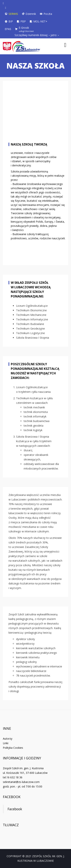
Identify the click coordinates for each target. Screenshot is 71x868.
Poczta (48, 14)
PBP (23, 21)
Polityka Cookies (13, 748)
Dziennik (31, 14)
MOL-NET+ (40, 21)
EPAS (8, 29)
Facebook (12, 797)
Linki (6, 743)
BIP (11, 21)
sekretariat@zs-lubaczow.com (21, 782)
